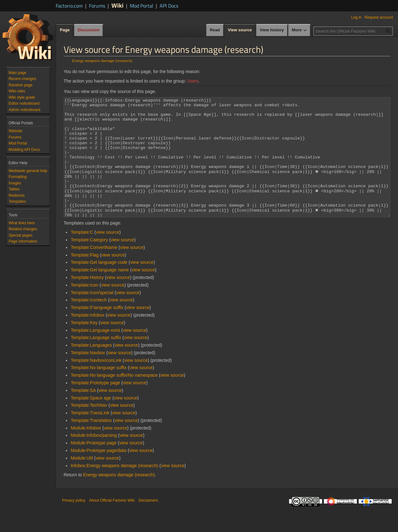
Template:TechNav (89, 429)
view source (108, 256)
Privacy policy (74, 524)
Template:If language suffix (97, 331)
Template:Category (89, 263)
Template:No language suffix (98, 391)
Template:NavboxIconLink (96, 384)
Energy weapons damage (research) (102, 61)
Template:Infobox (88, 339)
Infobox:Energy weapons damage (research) (114, 489)
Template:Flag (85, 279)
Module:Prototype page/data (98, 474)
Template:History (87, 301)
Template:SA (83, 414)
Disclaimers (148, 524)
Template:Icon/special (92, 316)
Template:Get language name (100, 294)
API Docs (169, 6)
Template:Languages (91, 369)
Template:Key (84, 346)
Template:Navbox (88, 376)
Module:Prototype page (94, 467)
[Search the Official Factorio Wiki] (353, 31)
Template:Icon (84, 309)
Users (193, 81)
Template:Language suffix (96, 361)
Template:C (82, 256)
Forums (97, 6)
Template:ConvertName (94, 271)
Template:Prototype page (95, 406)
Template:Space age (91, 422)
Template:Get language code (99, 286)
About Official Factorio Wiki (112, 524)
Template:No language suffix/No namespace (114, 399)
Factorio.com (69, 6)
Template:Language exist (95, 354)
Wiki (117, 5)
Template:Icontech (89, 324)
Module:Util (82, 482)
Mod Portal (142, 6)
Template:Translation (91, 444)
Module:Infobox (86, 452)
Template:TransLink (90, 436)
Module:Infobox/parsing (94, 459)
